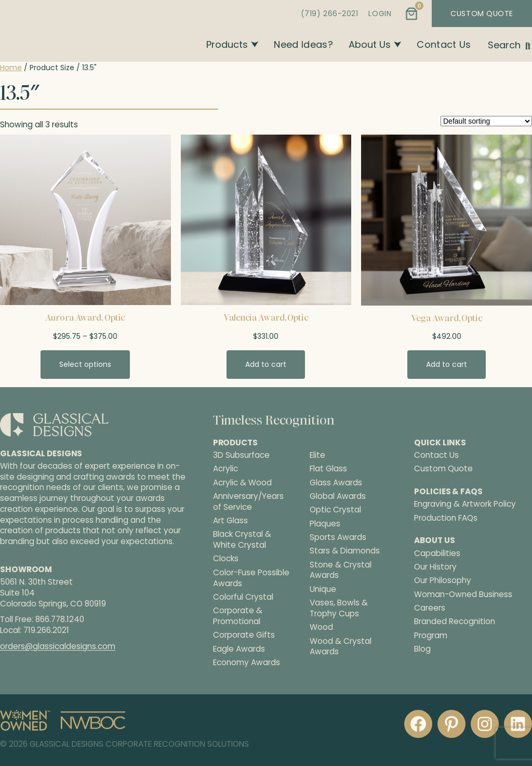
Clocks (226, 559)
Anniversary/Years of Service (248, 502)
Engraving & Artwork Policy (465, 504)
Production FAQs (446, 518)
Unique (323, 589)
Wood (321, 627)
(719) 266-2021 (330, 14)
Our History (435, 567)
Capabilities (437, 553)
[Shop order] (486, 121)
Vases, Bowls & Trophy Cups (339, 608)
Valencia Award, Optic (266, 318)
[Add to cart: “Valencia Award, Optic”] (266, 364)
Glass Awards (336, 483)
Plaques (325, 524)
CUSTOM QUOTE (482, 14)
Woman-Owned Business (463, 594)
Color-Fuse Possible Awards (251, 578)
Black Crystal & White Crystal (242, 540)
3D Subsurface (241, 455)
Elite (317, 455)
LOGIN (380, 14)
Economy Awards (247, 663)
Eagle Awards (239, 649)
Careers (430, 608)
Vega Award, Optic (447, 318)
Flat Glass (328, 469)
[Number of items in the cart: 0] (411, 14)
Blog (422, 649)
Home (11, 68)
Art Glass (230, 521)
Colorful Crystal (243, 597)
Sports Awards (338, 537)
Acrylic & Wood (242, 483)
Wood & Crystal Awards (341, 647)
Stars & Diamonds (345, 551)
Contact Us (444, 44)
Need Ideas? (303, 44)
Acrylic (225, 469)
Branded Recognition (455, 621)
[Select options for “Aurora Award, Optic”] (85, 364)
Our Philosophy (443, 580)
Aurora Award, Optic (85, 318)
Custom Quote (443, 468)
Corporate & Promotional (238, 616)
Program (431, 635)
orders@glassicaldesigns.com (58, 646)
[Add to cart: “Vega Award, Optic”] (447, 364)
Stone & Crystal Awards (341, 570)
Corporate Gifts (244, 635)
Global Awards (338, 496)
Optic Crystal (335, 510)
